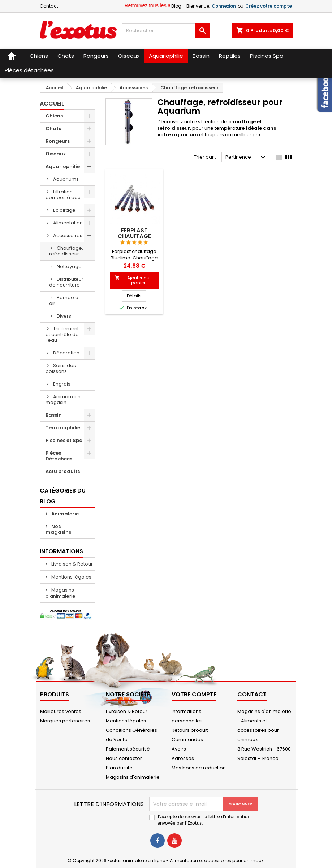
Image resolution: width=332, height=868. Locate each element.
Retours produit (190, 730)
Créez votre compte (269, 6)
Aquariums (66, 179)
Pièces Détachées (59, 456)
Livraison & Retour (72, 564)
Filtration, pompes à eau (63, 195)
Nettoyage (69, 267)
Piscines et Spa (64, 440)
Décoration (66, 353)
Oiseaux (56, 154)
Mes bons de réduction (199, 768)
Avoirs (179, 749)
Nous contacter (124, 758)
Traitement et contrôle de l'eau (62, 334)
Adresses (183, 758)
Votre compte (194, 694)
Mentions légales (71, 577)
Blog (176, 6)
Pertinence (246, 158)
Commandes (187, 740)
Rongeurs (58, 141)
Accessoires (68, 235)
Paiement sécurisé (128, 749)
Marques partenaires (65, 721)
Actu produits (63, 471)
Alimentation (68, 223)
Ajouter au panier (132, 280)
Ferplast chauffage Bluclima (134, 236)
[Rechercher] (166, 31)
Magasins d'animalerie (61, 593)
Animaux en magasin (63, 399)
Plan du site (119, 768)
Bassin (54, 415)
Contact (49, 6)
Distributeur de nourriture (66, 282)
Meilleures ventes (61, 711)
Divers (64, 316)
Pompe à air (64, 300)
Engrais (62, 384)
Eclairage (64, 210)
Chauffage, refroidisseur (66, 251)
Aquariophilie (63, 166)
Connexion (224, 6)
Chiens (54, 116)
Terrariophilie (63, 428)
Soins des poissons (61, 368)
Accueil (52, 104)
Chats (53, 128)
